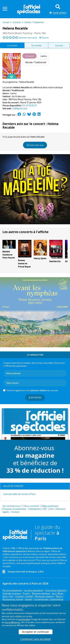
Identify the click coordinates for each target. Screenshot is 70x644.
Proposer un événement (14, 509)
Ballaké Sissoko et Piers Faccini (9, 255)
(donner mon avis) (28, 38)
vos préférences (12, 622)
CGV (45, 509)
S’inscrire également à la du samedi (32, 390)
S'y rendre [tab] (36, 45)
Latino (13, 93)
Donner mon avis (35, 145)
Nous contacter (32, 506)
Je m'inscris (35, 398)
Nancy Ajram (40, 258)
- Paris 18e (24, 33)
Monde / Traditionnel (13, 90)
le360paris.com (20, 108)
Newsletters (35, 509)
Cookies (15, 512)
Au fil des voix (19, 96)
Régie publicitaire (50, 506)
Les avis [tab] (59, 45)
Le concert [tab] (12, 45)
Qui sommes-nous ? (12, 506)
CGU (51, 509)
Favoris (44, 38)
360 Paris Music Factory (20, 99)
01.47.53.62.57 (30, 105)
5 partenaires (24, 619)
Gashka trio (55, 261)
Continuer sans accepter (36, 639)
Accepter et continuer (36, 632)
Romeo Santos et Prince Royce (24, 263)
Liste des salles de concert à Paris (19, 494)
